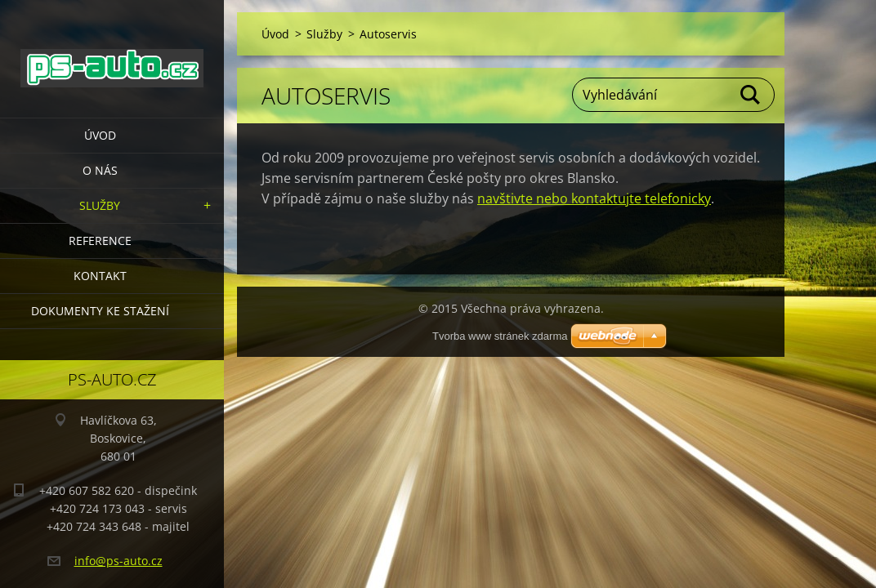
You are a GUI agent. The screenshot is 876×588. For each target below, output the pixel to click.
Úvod (100, 135)
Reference (100, 241)
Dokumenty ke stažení (100, 311)
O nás (100, 170)
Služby (100, 205)
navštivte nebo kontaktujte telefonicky (594, 198)
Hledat (751, 95)
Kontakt (100, 276)
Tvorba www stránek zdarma (500, 336)
